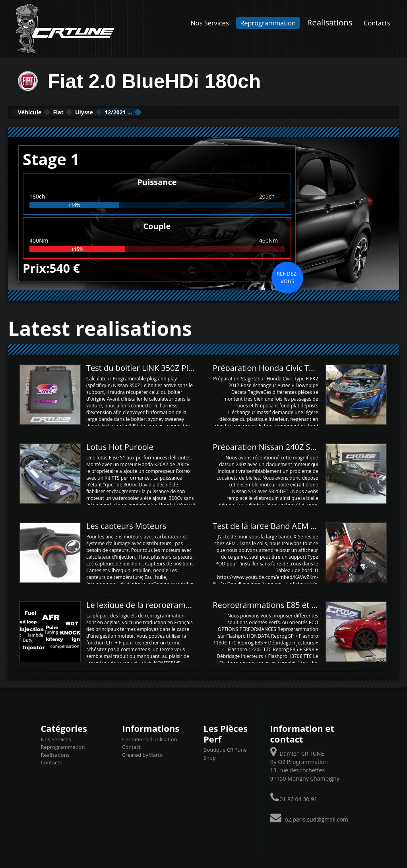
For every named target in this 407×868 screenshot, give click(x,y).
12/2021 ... (175, 112)
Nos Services (210, 23)
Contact (131, 746)
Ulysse (124, 112)
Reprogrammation (268, 23)
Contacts (377, 23)
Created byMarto (142, 754)
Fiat (83, 112)
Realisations (330, 22)
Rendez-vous (287, 276)
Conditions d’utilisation (149, 739)
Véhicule (38, 112)
